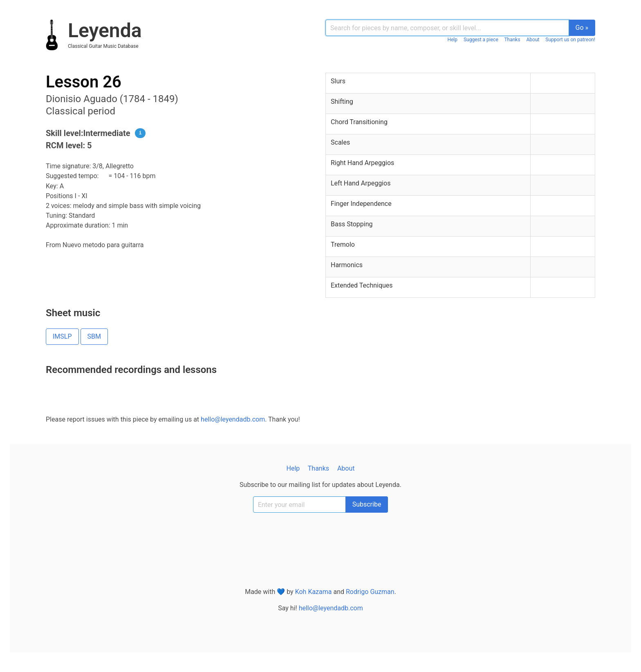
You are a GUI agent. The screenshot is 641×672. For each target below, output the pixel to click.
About (533, 40)
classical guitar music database (103, 46)
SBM (94, 336)
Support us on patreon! (570, 40)
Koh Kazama (314, 592)
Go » (582, 28)
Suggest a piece (481, 40)
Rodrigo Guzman (370, 592)
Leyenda (105, 30)
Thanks (512, 40)
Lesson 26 (84, 82)
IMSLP (62, 336)
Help (452, 40)
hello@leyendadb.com (233, 419)
